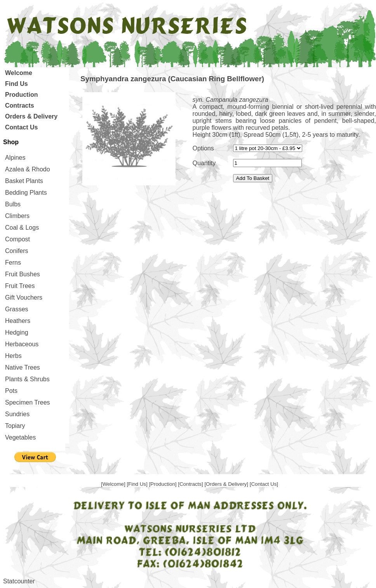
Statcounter (19, 581)
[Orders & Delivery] (227, 484)
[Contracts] (191, 484)
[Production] (163, 484)
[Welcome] (114, 484)
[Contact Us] (264, 484)
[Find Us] (138, 484)
